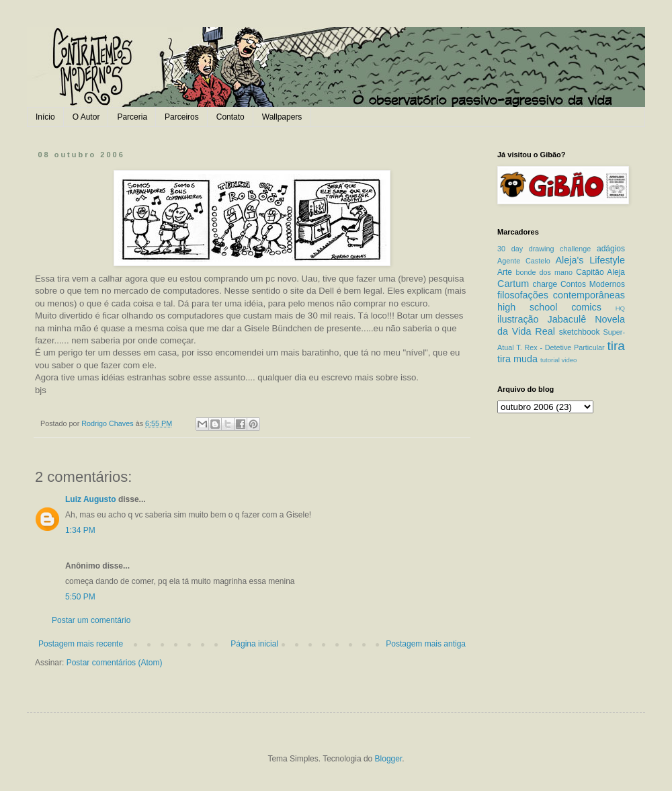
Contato (230, 117)
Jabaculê (567, 319)
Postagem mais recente (81, 644)
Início (45, 117)
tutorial (550, 360)
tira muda (517, 359)
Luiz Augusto (91, 499)
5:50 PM (80, 597)
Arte (505, 272)
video (569, 360)
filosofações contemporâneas (561, 295)
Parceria (132, 117)
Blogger (389, 759)
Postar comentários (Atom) (115, 663)
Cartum (513, 284)
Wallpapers (282, 117)
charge (545, 284)
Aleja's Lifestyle (590, 260)
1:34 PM (80, 530)
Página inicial (254, 644)
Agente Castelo (524, 261)
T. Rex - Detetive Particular (560, 347)
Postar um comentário (91, 620)
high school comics (549, 307)
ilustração (518, 319)
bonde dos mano (544, 272)
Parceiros (182, 117)
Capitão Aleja (600, 272)
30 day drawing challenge (544, 249)
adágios (611, 249)
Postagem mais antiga (426, 644)
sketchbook (580, 332)
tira (616, 346)
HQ (620, 308)
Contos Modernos (593, 284)
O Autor (86, 117)
